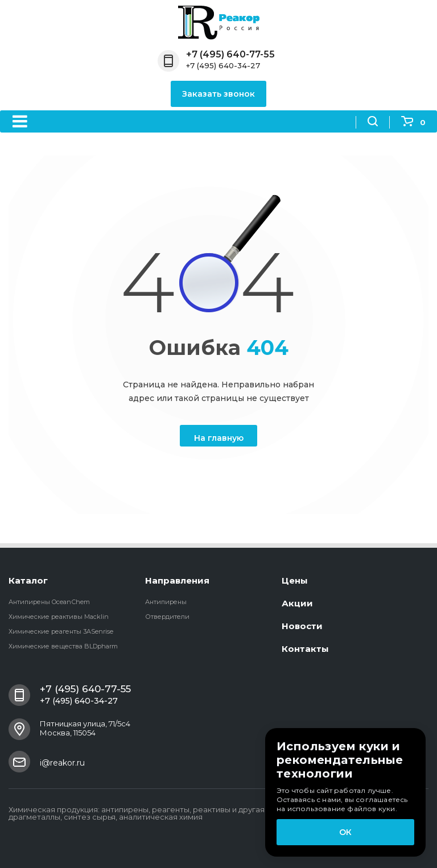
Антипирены (166, 602)
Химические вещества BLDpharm (63, 646)
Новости (302, 626)
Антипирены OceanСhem (49, 602)
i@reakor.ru (62, 763)
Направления (177, 580)
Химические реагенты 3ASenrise (61, 631)
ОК (345, 832)
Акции (297, 603)
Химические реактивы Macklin (59, 617)
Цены (295, 580)
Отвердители (167, 617)
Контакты (305, 649)
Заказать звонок (218, 94)
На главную (219, 438)
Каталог (28, 580)
